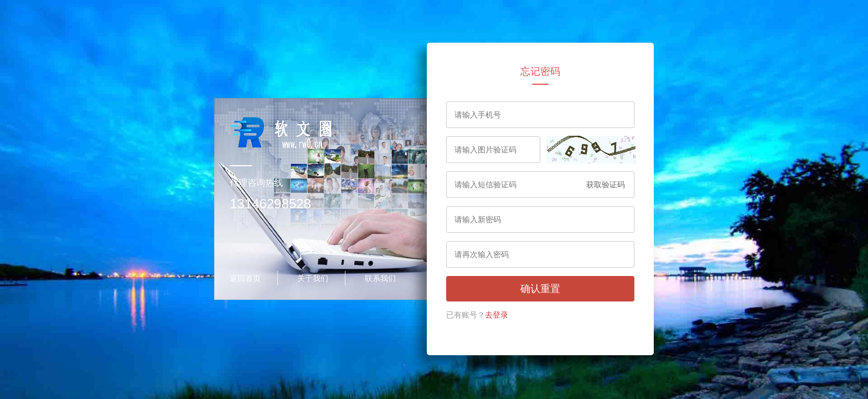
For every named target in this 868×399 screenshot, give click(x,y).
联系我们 (380, 278)
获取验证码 (606, 185)
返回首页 (245, 278)
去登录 (497, 315)
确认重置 (540, 289)
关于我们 (313, 278)
